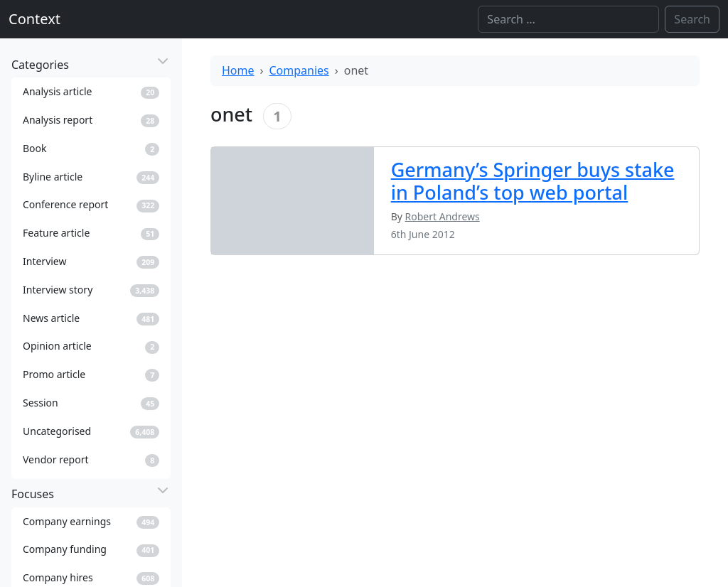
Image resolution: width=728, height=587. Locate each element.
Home (238, 70)
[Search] (568, 19)
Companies (299, 70)
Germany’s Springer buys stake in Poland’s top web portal (533, 181)
